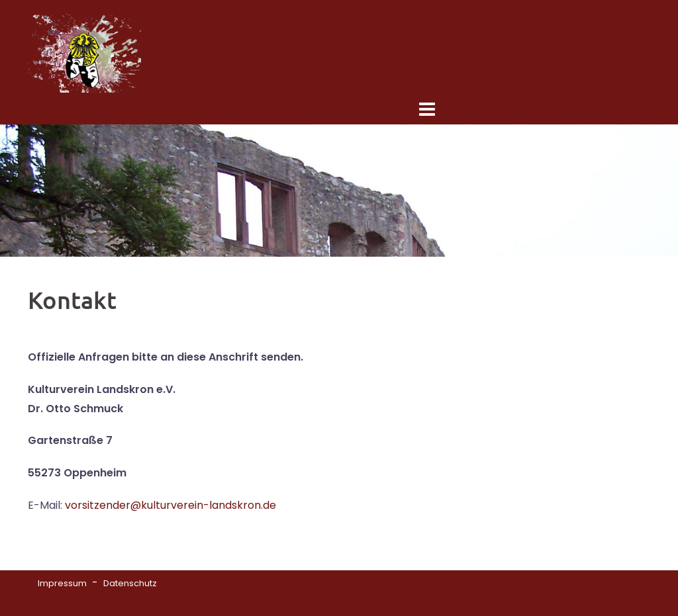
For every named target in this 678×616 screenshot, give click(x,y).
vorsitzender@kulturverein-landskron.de (170, 505)
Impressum (62, 583)
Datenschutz (130, 583)
